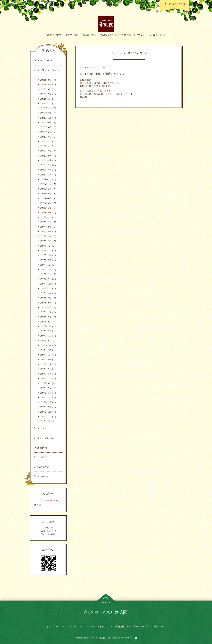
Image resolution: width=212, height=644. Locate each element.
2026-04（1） (49, 80)
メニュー (42, 428)
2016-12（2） (49, 288)
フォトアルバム (46, 438)
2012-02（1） (49, 412)
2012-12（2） (49, 383)
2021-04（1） (49, 170)
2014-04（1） (49, 350)
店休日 (37, 505)
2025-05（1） (49, 99)
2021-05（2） (49, 165)
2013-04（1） (49, 374)
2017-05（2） (49, 279)
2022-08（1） (49, 156)
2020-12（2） (49, 179)
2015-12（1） (48, 322)
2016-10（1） (49, 293)
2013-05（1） (49, 369)
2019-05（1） (49, 232)
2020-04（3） (49, 208)
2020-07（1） (49, 194)
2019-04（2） (49, 236)
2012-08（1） (49, 393)
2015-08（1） (49, 326)
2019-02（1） (49, 241)
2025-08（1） (49, 94)
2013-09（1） (49, 364)
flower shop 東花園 (106, 612)
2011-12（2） (49, 421)
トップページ (45, 60)
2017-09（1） (49, 269)
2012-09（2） (49, 388)
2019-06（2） (49, 227)
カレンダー (43, 457)
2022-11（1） (49, 146)
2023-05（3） (49, 132)
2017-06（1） (49, 274)
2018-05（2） (49, 250)
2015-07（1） (49, 331)
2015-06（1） (49, 336)
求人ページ (43, 476)
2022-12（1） (49, 141)
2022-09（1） (49, 151)
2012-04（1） (49, 407)
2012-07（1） (49, 397)
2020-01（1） (49, 213)
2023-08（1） (49, 122)
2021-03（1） (49, 175)
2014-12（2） (49, 341)
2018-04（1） (49, 255)
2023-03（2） (49, 137)
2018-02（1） (49, 260)
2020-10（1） (49, 184)
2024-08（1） (49, 108)
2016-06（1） (49, 307)
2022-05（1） (49, 160)
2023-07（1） (49, 127)
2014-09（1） (49, 345)
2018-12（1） (49, 246)
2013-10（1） (49, 360)
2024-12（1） (49, 103)
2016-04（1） (49, 317)
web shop (43, 467)
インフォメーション (48, 70)
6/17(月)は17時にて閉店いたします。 (104, 74)
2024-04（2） (49, 113)
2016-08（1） (49, 298)
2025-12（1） (49, 89)
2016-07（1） (49, 303)
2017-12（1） (49, 265)
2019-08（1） (49, 222)
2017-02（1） (49, 284)
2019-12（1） (49, 217)
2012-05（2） (49, 402)
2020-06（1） (49, 198)
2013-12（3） (49, 355)
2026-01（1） (49, 84)
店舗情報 (42, 448)
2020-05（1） (49, 203)
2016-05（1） (49, 312)
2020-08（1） (49, 189)
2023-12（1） (49, 118)
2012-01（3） (49, 416)
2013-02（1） (49, 379)
